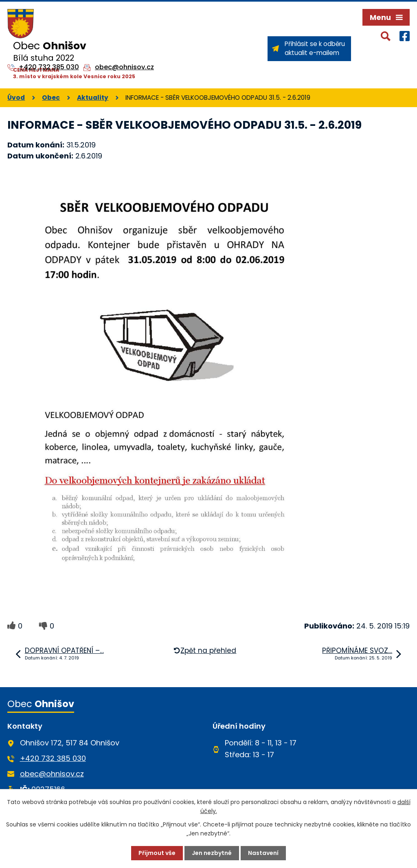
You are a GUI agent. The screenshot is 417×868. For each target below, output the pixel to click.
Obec (51, 98)
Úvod (16, 98)
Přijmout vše (157, 853)
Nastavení (263, 853)
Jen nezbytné (212, 853)
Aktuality (93, 98)
